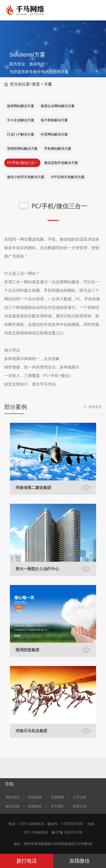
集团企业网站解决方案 (58, 106)
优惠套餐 (57, 797)
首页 (36, 84)
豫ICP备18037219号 (67, 832)
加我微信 (79, 861)
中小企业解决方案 (21, 120)
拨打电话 (27, 861)
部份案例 (35, 797)
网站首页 (13, 797)
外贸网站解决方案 (54, 134)
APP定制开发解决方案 (68, 177)
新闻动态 (35, 806)
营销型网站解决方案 (22, 148)
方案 (48, 84)
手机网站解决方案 (58, 148)
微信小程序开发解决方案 (26, 177)
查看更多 (95, 407)
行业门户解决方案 (21, 134)
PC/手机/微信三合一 (22, 163)
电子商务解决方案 (54, 120)
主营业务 (80, 797)
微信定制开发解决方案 (61, 163)
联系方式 (80, 806)
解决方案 (13, 806)
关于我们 (57, 806)
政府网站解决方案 (21, 106)
